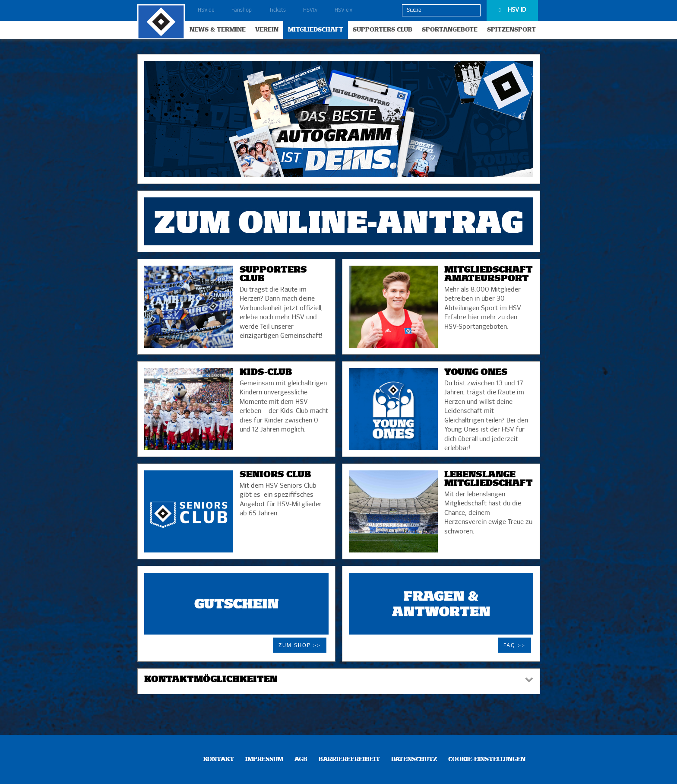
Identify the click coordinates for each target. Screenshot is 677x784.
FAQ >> (514, 646)
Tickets (277, 10)
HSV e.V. (344, 10)
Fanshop (242, 10)
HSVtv (310, 10)
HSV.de (206, 10)
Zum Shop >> (300, 646)
